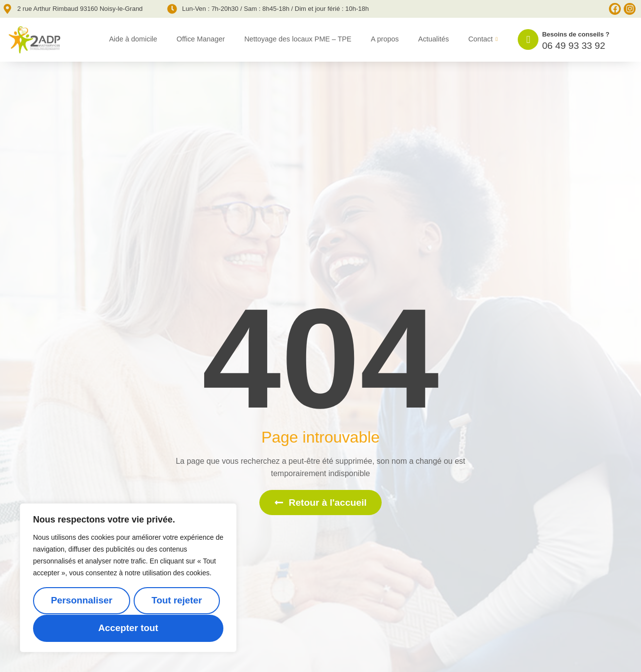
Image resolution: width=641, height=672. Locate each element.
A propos (385, 39)
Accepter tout (128, 628)
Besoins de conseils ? (576, 34)
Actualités (433, 39)
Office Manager (201, 39)
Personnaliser (82, 601)
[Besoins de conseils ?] (528, 39)
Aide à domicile (133, 39)
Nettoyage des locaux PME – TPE (298, 39)
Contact (483, 39)
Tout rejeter (177, 601)
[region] (128, 578)
